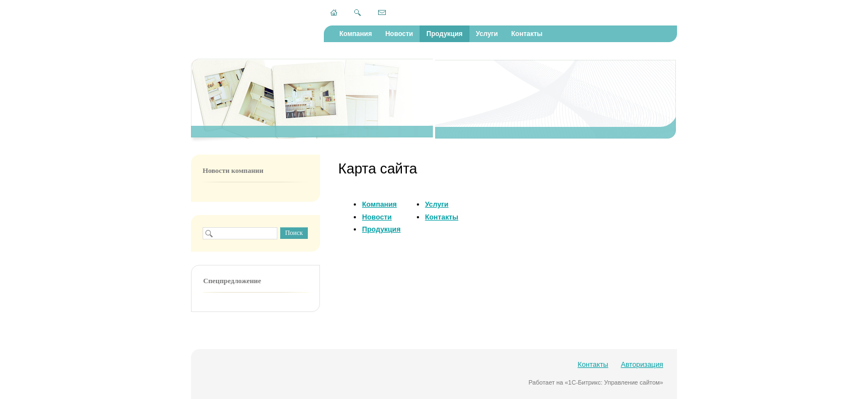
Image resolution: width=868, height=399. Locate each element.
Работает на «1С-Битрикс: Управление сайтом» (596, 382)
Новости (399, 34)
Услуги (487, 34)
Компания (356, 34)
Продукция (444, 34)
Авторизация (642, 364)
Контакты (527, 34)
